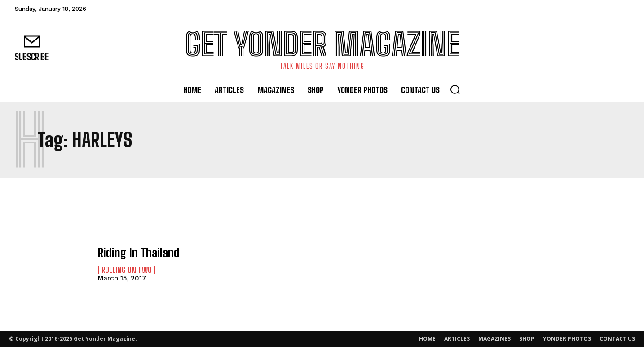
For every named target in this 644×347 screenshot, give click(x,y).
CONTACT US (617, 339)
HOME (427, 339)
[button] (455, 89)
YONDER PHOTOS (567, 339)
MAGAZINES (494, 339)
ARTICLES (457, 339)
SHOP (527, 339)
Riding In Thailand (135, 252)
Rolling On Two (127, 269)
